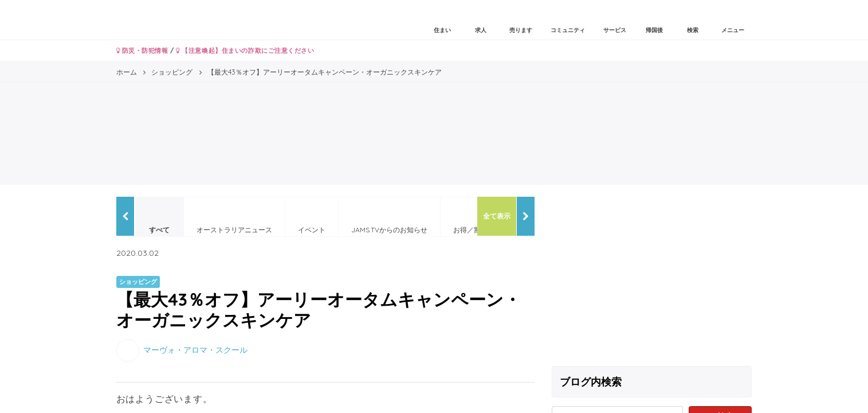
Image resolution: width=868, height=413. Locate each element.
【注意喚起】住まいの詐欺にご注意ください (245, 50)
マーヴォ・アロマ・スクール (195, 349)
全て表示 (497, 216)
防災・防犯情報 (142, 50)
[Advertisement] (652, 277)
